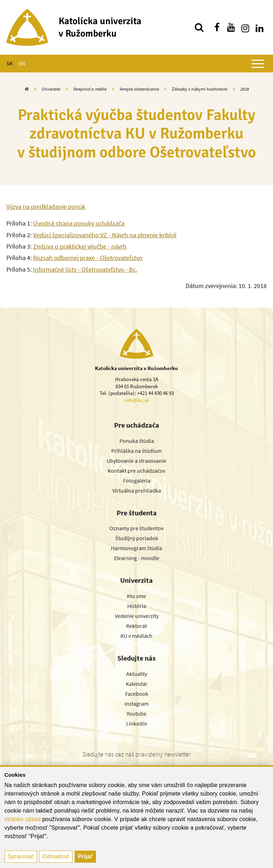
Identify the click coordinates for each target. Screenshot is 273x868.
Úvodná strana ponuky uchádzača (79, 223)
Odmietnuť (56, 856)
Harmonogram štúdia (136, 548)
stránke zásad (23, 819)
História (137, 606)
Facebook (137, 694)
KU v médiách (136, 636)
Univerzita (51, 89)
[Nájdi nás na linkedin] (259, 27)
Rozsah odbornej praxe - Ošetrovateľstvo (88, 258)
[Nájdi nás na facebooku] (217, 27)
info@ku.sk (137, 400)
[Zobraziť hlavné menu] (258, 64)
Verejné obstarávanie (139, 89)
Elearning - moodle (137, 558)
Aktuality (137, 674)
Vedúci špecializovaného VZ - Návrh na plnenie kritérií (105, 235)
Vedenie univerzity (137, 616)
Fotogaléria (137, 481)
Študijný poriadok (137, 538)
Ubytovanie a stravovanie (136, 461)
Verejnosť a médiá (90, 89)
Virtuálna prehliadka (137, 490)
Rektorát (136, 626)
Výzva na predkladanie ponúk (46, 207)
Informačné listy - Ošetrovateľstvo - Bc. (85, 269)
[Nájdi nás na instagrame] (245, 27)
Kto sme (136, 596)
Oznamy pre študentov (136, 528)
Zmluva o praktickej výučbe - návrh (80, 246)
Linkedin (137, 723)
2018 (245, 89)
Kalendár (137, 684)
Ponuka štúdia (137, 441)
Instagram (136, 704)
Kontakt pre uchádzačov (136, 471)
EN (22, 63)
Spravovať (21, 856)
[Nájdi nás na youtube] (231, 27)
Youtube (136, 714)
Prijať (85, 856)
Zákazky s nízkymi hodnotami (200, 89)
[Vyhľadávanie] (199, 27)
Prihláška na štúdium (136, 451)
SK (10, 63)
